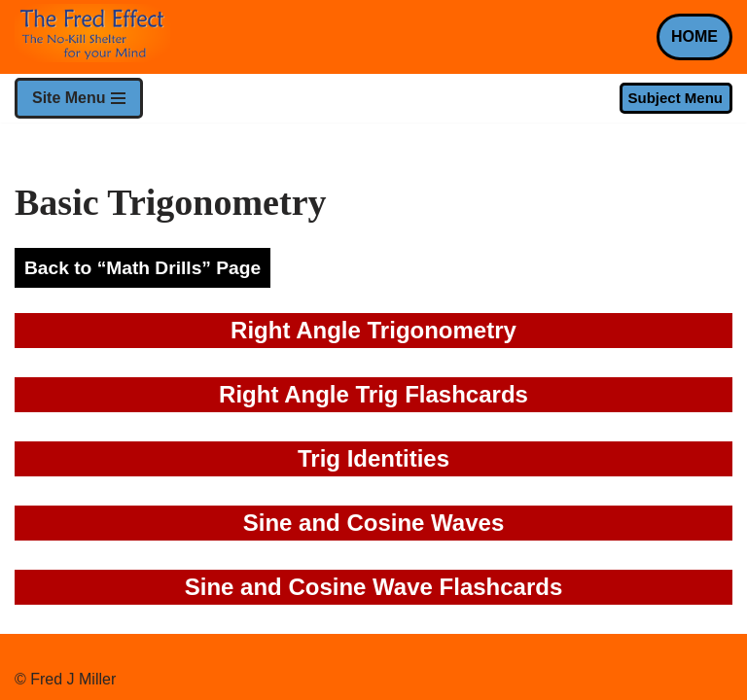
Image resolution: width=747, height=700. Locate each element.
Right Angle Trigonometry (373, 330)
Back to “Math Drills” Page (142, 268)
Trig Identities (373, 458)
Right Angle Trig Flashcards (373, 394)
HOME (694, 36)
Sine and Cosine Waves (374, 523)
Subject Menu (675, 98)
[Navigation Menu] (79, 98)
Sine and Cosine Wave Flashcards (374, 587)
